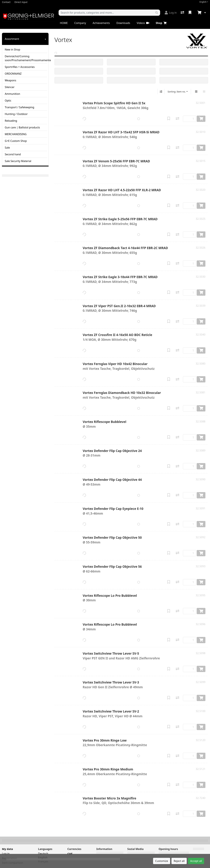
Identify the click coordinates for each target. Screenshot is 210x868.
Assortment (12, 39)
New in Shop (12, 50)
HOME (64, 23)
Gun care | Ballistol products (22, 127)
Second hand (13, 154)
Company (80, 23)
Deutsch (43, 854)
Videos (143, 23)
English (203, 2)
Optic (8, 101)
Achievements (101, 23)
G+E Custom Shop (16, 141)
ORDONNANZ (13, 74)
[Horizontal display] (204, 92)
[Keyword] (106, 13)
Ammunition (12, 94)
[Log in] (171, 13)
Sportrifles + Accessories (20, 67)
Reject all (179, 861)
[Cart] (199, 13)
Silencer (10, 87)
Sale (7, 148)
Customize (162, 861)
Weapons (10, 80)
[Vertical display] (196, 92)
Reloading (11, 121)
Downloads (123, 23)
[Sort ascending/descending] (161, 92)
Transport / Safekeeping (20, 107)
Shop (161, 23)
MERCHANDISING (16, 134)
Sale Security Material (18, 161)
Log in (6, 854)
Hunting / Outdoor (16, 114)
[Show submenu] (45, 39)
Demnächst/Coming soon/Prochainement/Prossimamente (26, 58)
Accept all (196, 861)
